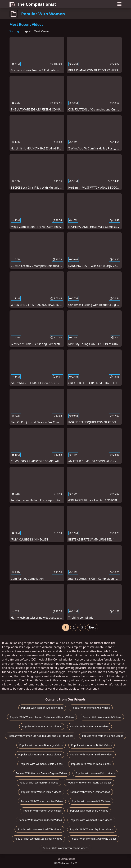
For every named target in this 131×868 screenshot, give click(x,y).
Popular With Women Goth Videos (39, 783)
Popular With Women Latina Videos (90, 792)
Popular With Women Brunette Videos (40, 754)
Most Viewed (42, 31)
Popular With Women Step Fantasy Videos (38, 839)
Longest (26, 31)
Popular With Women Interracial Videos (89, 783)
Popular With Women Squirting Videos (92, 829)
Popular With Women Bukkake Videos (91, 754)
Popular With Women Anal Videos (91, 708)
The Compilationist (33, 4)
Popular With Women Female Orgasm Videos (41, 773)
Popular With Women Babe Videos (89, 726)
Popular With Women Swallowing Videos (94, 839)
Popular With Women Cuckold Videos (41, 764)
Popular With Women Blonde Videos (103, 736)
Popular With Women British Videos (91, 745)
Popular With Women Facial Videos (91, 764)
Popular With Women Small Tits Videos (39, 829)
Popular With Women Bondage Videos (41, 745)
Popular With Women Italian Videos (41, 792)
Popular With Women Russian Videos (91, 820)
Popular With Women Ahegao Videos (42, 708)
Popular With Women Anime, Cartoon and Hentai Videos (42, 717)
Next (92, 627)
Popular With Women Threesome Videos (65, 848)
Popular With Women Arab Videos (102, 717)
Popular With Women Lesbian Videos (42, 801)
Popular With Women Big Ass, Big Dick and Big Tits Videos (41, 736)
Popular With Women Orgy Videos (42, 811)
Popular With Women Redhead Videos (40, 820)
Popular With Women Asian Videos (42, 726)
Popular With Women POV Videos (89, 811)
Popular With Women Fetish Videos (95, 773)
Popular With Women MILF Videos (91, 801)
